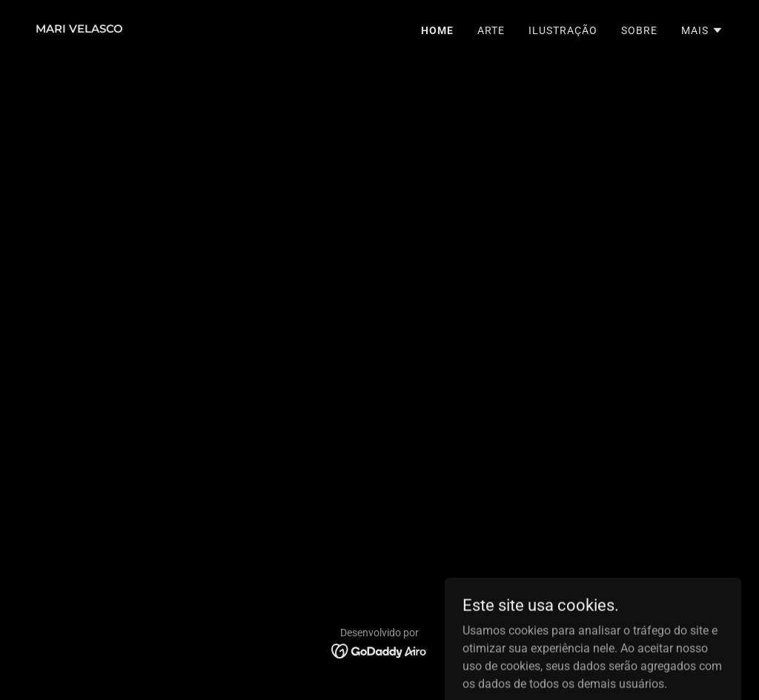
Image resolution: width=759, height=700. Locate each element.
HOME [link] (437, 30)
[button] (702, 30)
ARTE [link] (491, 30)
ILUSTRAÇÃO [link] (563, 30)
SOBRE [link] (639, 30)
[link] (79, 29)
